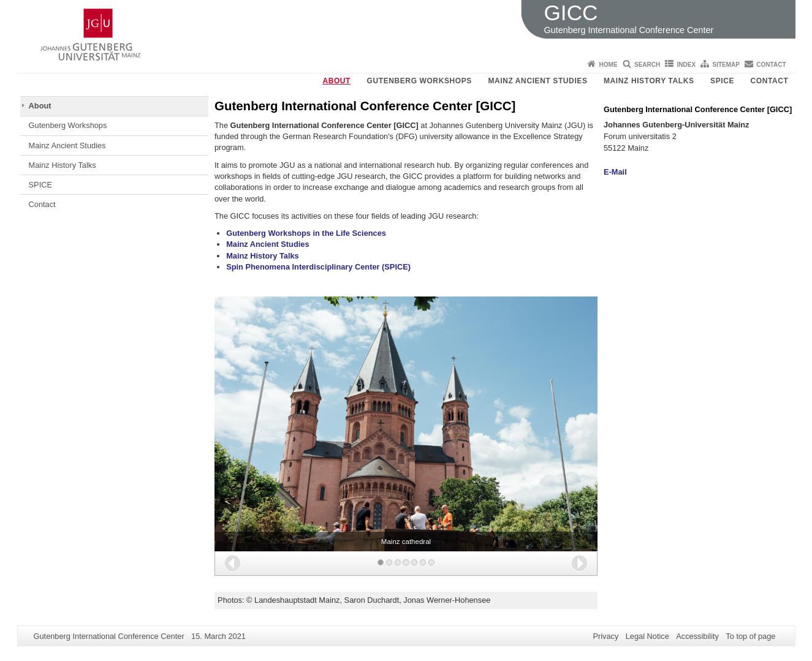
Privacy (605, 636)
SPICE (722, 81)
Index (687, 65)
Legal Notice (647, 636)
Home (609, 65)
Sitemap (726, 65)
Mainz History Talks (649, 81)
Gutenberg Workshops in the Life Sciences (306, 233)
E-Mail (615, 172)
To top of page (750, 636)
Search (647, 65)
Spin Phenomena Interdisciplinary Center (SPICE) (318, 267)
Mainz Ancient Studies (537, 81)
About (336, 81)
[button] (233, 563)
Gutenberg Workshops (419, 81)
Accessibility (697, 636)
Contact (771, 65)
